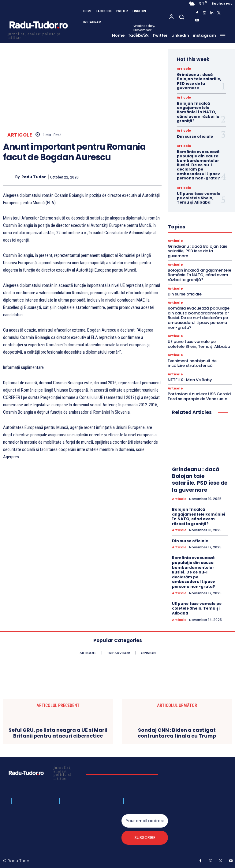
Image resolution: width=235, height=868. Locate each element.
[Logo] (38, 35)
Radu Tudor (34, 177)
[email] (145, 821)
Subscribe (145, 838)
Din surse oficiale (195, 136)
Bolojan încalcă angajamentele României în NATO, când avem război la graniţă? (198, 112)
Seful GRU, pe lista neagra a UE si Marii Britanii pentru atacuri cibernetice (58, 733)
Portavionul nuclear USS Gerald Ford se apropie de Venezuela (199, 396)
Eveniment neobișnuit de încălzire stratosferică (192, 363)
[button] (181, 17)
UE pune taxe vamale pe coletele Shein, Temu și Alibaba (199, 198)
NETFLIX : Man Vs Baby (190, 380)
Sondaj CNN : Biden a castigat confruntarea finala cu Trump (177, 733)
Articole (20, 135)
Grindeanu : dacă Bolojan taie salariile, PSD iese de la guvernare (199, 81)
